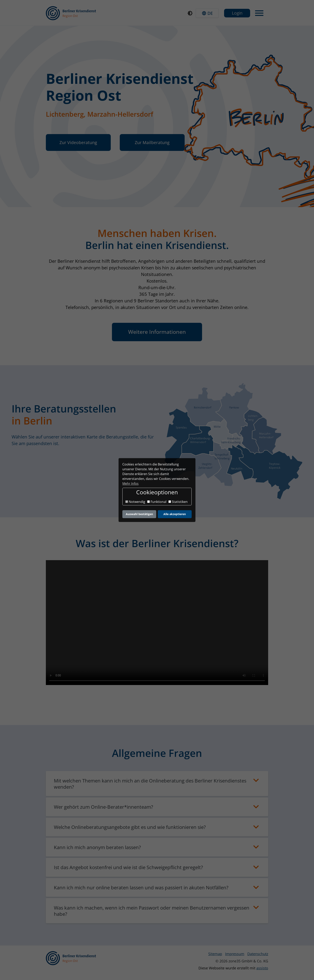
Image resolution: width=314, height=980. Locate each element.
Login (237, 13)
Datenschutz (258, 954)
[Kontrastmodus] (190, 13)
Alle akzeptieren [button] (175, 514)
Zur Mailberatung (152, 142)
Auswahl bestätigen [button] (139, 514)
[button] (207, 13)
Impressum (235, 954)
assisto (262, 968)
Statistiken (178, 502)
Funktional (157, 502)
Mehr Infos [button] (130, 483)
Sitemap (215, 954)
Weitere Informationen (157, 332)
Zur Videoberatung (78, 142)
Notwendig (135, 502)
